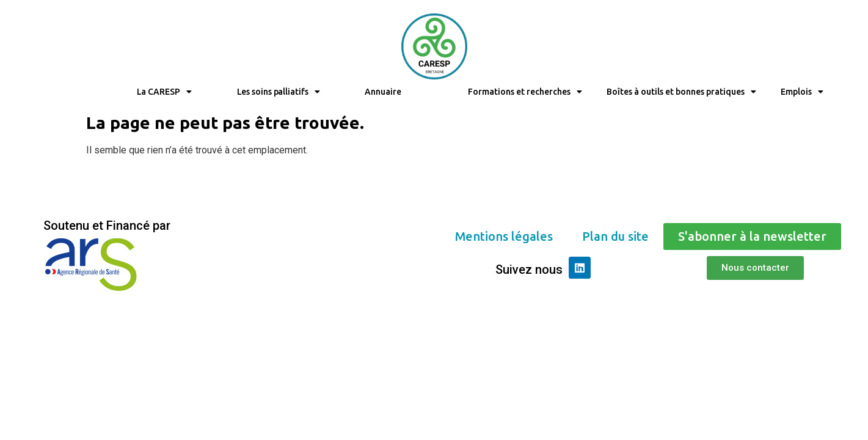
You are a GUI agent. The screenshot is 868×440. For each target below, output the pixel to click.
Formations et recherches (525, 92)
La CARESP (164, 92)
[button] (504, 237)
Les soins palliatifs (279, 92)
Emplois (802, 92)
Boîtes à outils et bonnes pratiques (681, 92)
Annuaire (383, 92)
